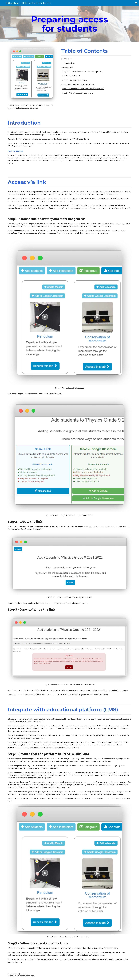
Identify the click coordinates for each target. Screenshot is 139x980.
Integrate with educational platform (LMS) (78, 84)
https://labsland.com (22, 974)
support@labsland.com (69, 161)
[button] (136, 3)
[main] (69, 24)
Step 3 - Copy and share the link (75, 80)
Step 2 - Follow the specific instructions (78, 93)
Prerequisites (69, 63)
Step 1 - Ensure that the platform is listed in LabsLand (83, 89)
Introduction (66, 59)
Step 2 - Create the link (71, 76)
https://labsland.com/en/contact (24, 976)
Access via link (67, 67)
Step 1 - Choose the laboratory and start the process (82, 72)
